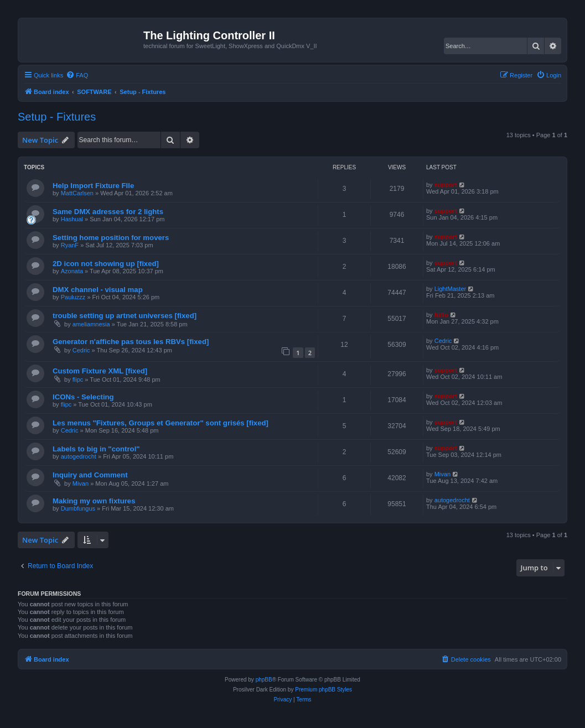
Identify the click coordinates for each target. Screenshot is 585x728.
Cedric (81, 350)
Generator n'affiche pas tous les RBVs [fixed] (131, 342)
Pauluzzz (73, 297)
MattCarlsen (77, 193)
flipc (78, 379)
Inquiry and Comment (90, 475)
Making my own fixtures (94, 501)
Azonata (72, 271)
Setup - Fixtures (57, 117)
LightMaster (450, 289)
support (446, 185)
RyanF (70, 245)
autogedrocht (79, 456)
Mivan (81, 483)
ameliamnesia (91, 324)
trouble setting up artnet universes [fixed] (125, 316)
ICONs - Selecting (83, 397)
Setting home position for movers (111, 238)
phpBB (264, 680)
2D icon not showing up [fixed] (106, 264)
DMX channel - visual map (98, 290)
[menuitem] (77, 75)
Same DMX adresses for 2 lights (108, 212)
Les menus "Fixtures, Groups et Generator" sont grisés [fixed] (161, 423)
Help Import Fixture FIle (93, 186)
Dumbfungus (78, 508)
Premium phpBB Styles (323, 690)
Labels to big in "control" (96, 449)
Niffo (441, 315)
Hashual (72, 219)
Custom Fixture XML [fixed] (100, 371)
